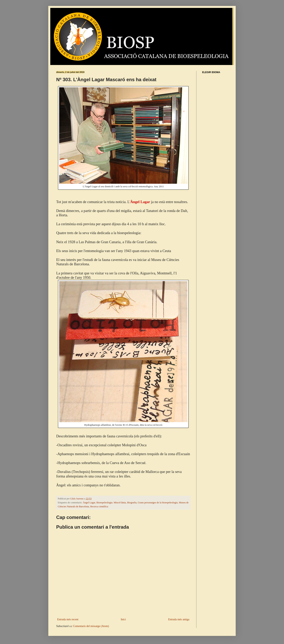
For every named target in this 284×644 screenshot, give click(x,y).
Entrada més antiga (179, 619)
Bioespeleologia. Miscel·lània (111, 503)
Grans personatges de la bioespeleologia (158, 503)
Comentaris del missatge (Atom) (91, 626)
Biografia (132, 503)
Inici (123, 619)
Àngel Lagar (89, 503)
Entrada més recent (68, 619)
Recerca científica (99, 507)
